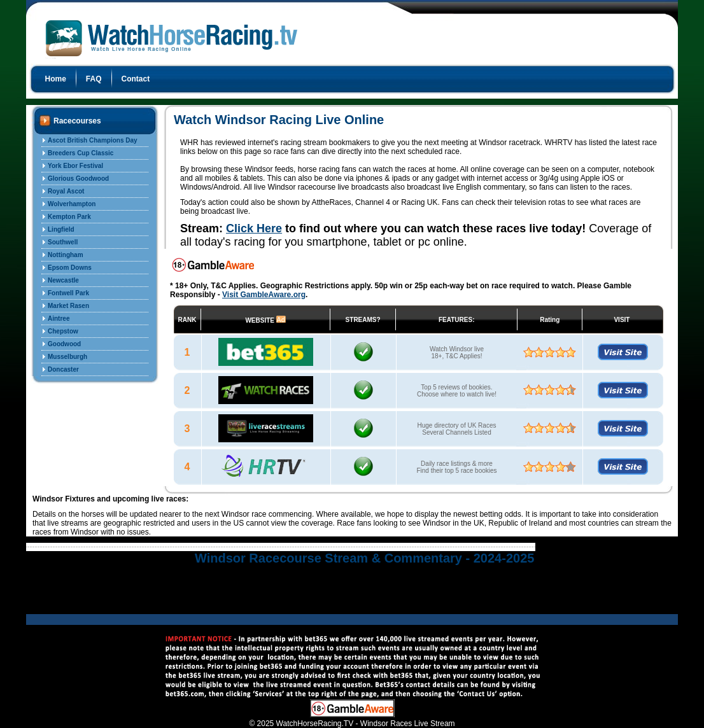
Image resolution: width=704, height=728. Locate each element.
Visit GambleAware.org (264, 295)
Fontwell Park (68, 293)
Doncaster (63, 369)
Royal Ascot (66, 191)
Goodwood (64, 344)
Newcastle (63, 280)
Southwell (63, 242)
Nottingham (66, 255)
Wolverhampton (72, 204)
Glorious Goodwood (78, 178)
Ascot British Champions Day (93, 140)
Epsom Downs (70, 268)
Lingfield (61, 229)
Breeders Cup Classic (81, 153)
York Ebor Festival (75, 166)
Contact (136, 79)
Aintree (59, 318)
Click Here (254, 228)
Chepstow (63, 331)
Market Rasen (68, 306)
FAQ (94, 79)
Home (56, 79)
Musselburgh (67, 357)
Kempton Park (69, 217)
